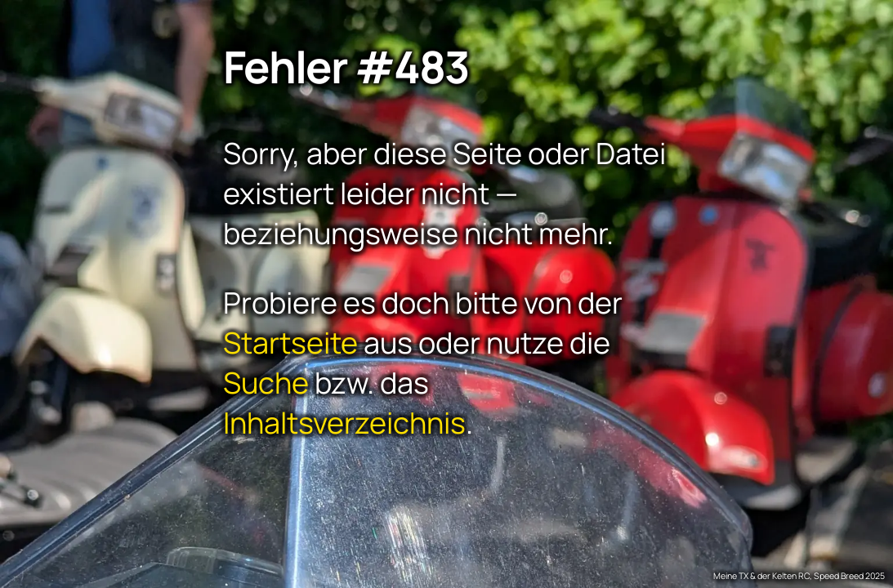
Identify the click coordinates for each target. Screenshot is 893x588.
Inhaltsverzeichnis (344, 422)
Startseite (290, 342)
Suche (266, 382)
